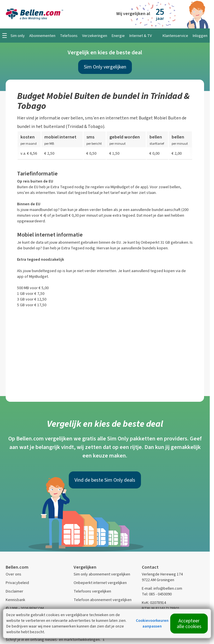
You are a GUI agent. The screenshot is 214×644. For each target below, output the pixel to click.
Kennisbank (15, 600)
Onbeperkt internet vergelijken (100, 583)
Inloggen (200, 36)
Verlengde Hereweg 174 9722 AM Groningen (162, 577)
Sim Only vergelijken (105, 67)
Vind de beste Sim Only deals (105, 480)
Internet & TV (141, 36)
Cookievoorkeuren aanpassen (152, 623)
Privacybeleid (17, 583)
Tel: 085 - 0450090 (157, 594)
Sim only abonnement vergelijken (102, 574)
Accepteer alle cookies (189, 624)
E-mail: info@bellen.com (162, 588)
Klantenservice (175, 36)
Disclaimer (14, 591)
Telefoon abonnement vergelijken (103, 600)
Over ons (13, 574)
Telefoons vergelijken (92, 591)
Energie (118, 36)
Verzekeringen (95, 36)
